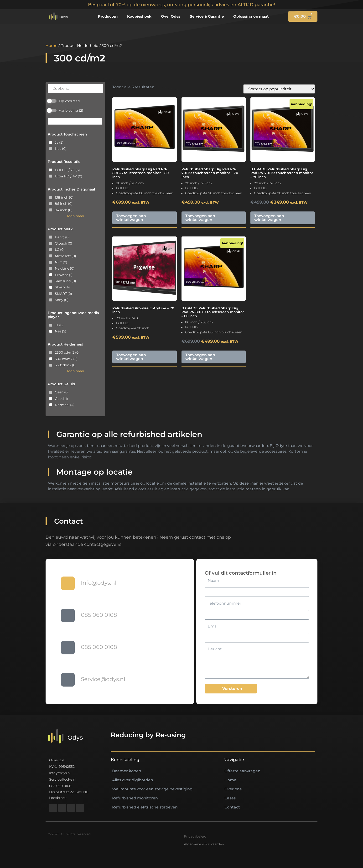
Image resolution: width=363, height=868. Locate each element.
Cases (230, 798)
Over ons (233, 789)
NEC (61, 262)
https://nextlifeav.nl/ (50, 849)
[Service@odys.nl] (68, 680)
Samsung (65, 281)
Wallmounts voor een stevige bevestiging (152, 789)
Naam (200, 581)
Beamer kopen (127, 771)
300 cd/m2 (66, 359)
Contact (232, 807)
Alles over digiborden (133, 780)
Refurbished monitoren (135, 798)
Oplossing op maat (251, 16)
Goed (61, 399)
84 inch (64, 210)
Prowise (64, 275)
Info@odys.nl (99, 583)
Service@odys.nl (103, 679)
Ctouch (64, 243)
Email (200, 626)
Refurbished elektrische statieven (145, 807)
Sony (62, 300)
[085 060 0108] (68, 615)
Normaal (65, 405)
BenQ (62, 237)
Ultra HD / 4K (69, 176)
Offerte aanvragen (242, 771)
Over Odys (171, 16)
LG (60, 250)
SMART (63, 294)
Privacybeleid (195, 836)
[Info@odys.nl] (68, 583)
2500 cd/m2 (67, 352)
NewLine (65, 268)
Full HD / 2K (67, 170)
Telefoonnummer (211, 603)
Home (52, 46)
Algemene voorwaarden (204, 844)
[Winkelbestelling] (279, 89)
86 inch (64, 204)
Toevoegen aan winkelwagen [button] (131, 218)
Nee (61, 149)
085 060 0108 (99, 615)
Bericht (201, 649)
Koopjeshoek (139, 16)
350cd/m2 (66, 365)
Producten (108, 16)
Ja (59, 142)
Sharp (62, 287)
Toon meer (75, 216)
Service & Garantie (207, 16)
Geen (62, 392)
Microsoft (65, 256)
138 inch (64, 197)
